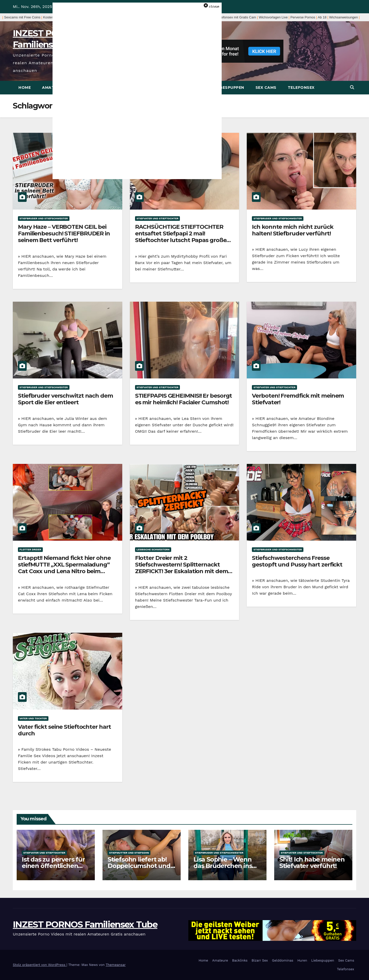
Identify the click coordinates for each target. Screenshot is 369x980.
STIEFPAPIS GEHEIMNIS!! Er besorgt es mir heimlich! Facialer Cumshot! (184, 399)
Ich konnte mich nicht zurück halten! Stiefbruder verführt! (293, 230)
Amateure (220, 960)
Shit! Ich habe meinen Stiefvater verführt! (312, 863)
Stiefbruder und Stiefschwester (44, 218)
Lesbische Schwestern (153, 549)
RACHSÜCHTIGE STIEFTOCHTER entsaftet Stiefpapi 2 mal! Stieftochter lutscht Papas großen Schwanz (183, 237)
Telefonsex (301, 88)
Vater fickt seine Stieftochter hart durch (64, 730)
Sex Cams (266, 88)
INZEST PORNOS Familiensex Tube (85, 924)
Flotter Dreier (30, 549)
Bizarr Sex (260, 960)
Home (25, 88)
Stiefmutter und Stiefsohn (129, 853)
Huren (302, 960)
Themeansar (116, 965)
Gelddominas (283, 960)
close (214, 7)
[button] (352, 87)
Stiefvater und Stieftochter (158, 218)
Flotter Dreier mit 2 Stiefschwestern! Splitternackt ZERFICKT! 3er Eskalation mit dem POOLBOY (182, 568)
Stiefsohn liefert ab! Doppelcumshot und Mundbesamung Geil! (140, 866)
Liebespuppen (229, 88)
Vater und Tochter (33, 718)
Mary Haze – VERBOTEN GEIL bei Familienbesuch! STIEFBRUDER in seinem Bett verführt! (64, 234)
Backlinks (240, 960)
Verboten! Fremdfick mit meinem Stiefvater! (298, 399)
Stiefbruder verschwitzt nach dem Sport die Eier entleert (65, 399)
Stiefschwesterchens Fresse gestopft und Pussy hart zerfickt (297, 561)
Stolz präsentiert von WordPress (40, 965)
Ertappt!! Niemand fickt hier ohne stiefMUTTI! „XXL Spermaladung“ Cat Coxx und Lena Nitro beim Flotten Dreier (64, 568)
